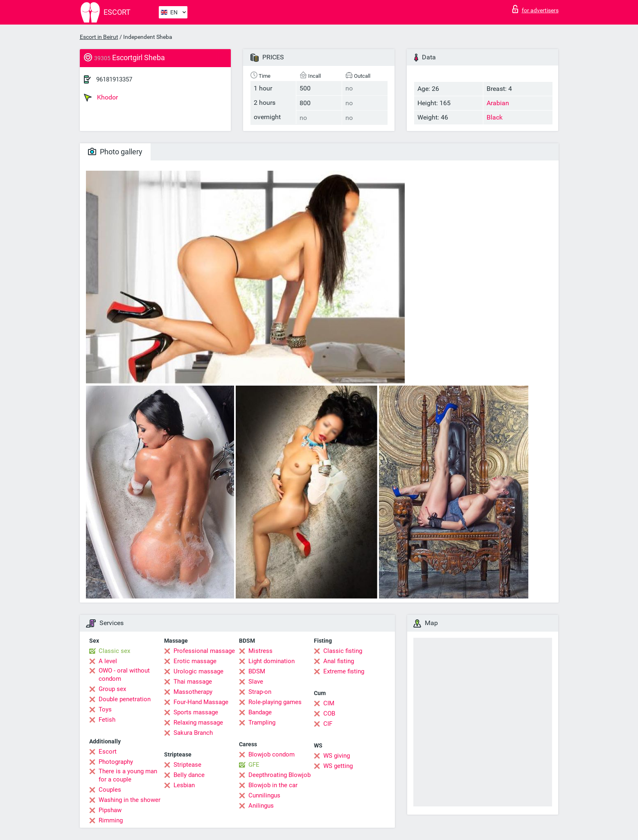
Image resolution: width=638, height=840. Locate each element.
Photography (116, 762)
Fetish (107, 720)
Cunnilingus (264, 795)
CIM (329, 703)
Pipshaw (110, 810)
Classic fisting (343, 651)
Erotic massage (195, 661)
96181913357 (114, 79)
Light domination (272, 661)
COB (329, 714)
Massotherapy (193, 692)
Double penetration (125, 699)
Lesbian (184, 785)
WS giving (337, 756)
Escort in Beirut (99, 37)
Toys (105, 709)
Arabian (498, 103)
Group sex (112, 689)
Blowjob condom (272, 754)
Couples (110, 790)
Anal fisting (339, 661)
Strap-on (260, 692)
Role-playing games (275, 702)
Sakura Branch (193, 733)
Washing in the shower (130, 800)
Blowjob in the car (273, 785)
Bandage (260, 712)
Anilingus (261, 806)
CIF (328, 724)
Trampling (262, 723)
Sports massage (196, 712)
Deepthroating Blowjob (280, 775)
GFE (254, 765)
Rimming (111, 820)
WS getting (338, 766)
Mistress (260, 651)
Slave (256, 682)
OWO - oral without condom (124, 675)
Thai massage (193, 682)
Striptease (187, 765)
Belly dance (189, 775)
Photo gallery (115, 152)
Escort (108, 752)
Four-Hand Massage (201, 702)
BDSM (257, 671)
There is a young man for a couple (128, 775)
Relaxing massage (198, 723)
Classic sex (114, 651)
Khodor (101, 97)
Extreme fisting (344, 671)
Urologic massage (198, 671)
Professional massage (204, 651)
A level (108, 661)
